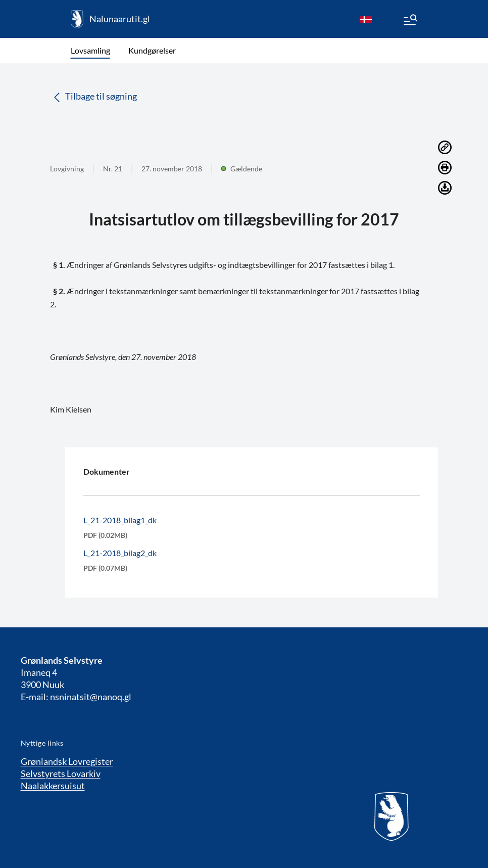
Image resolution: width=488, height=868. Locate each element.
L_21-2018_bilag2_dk (120, 553)
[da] (366, 19)
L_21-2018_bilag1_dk (120, 520)
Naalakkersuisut (53, 786)
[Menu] (410, 21)
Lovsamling (90, 50)
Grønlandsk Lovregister (67, 761)
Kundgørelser (152, 50)
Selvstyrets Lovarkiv (61, 773)
